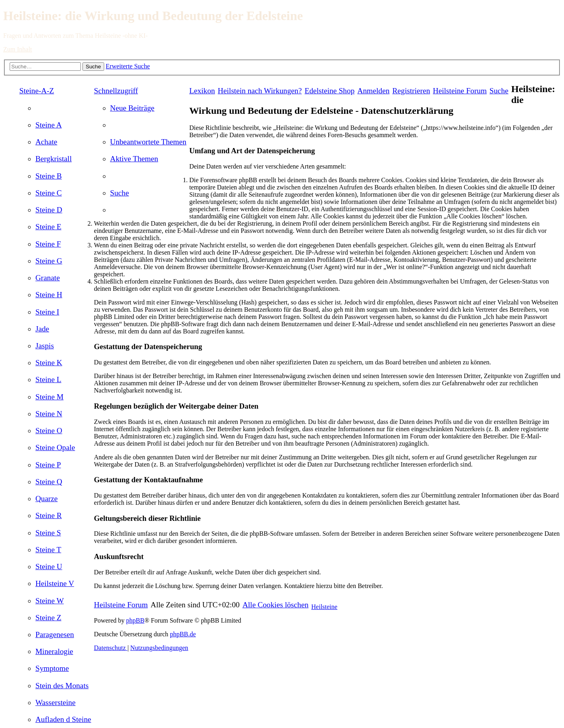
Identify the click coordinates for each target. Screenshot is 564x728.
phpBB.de (183, 634)
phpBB (135, 620)
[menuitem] (49, 125)
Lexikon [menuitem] (202, 91)
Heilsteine (324, 607)
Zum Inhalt (18, 49)
